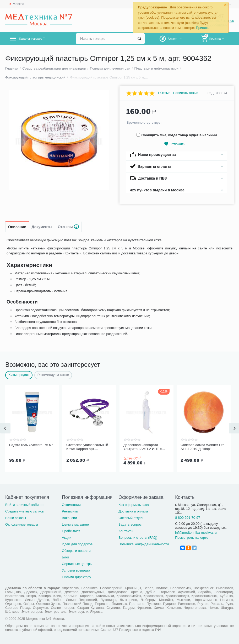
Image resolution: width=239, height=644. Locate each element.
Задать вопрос (130, 524)
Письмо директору (77, 577)
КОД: (211, 93)
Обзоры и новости (76, 551)
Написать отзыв (186, 93)
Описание (17, 227)
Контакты (126, 531)
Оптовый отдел (131, 518)
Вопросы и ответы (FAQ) (138, 538)
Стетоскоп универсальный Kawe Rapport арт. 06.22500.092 (87, 447)
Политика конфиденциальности (144, 544)
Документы (42, 227)
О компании (71, 505)
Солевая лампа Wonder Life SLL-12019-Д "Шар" (202, 447)
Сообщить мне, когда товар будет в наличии (177, 135)
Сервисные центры (77, 564)
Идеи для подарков (77, 544)
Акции (67, 538)
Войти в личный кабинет (25, 505)
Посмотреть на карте (192, 538)
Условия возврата (76, 570)
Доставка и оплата (133, 511)
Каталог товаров (36, 39)
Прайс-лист (71, 531)
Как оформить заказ (134, 505)
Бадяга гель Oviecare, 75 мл (31, 445)
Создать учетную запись (25, 511)
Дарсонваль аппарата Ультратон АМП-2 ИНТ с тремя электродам (143, 447)
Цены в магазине (75, 524)
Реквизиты (70, 511)
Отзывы (68, 227)
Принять (202, 28)
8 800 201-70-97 (188, 518)
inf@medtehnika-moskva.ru (196, 533)
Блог (66, 557)
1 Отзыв (164, 93)
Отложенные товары (22, 524)
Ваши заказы (16, 518)
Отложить (175, 144)
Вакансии (69, 518)
